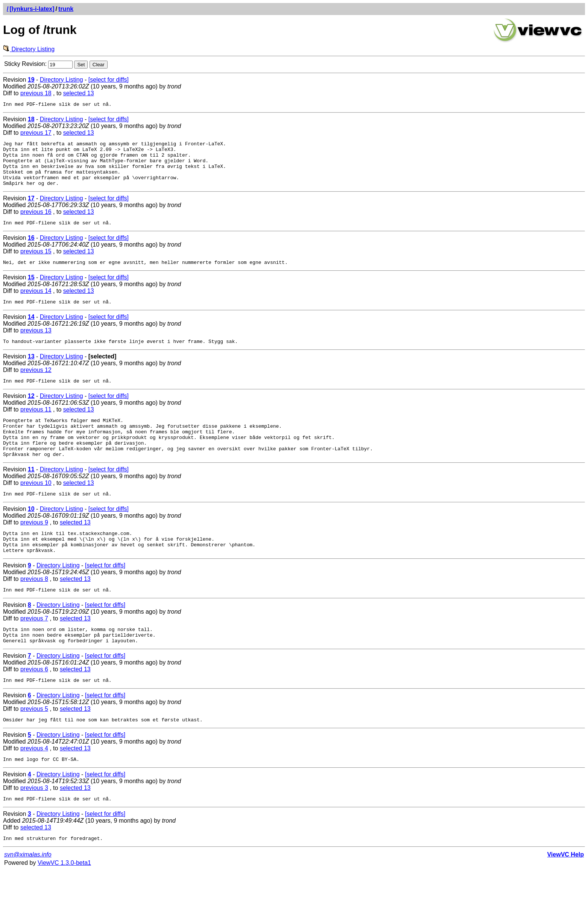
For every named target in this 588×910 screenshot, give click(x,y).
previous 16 (36, 222)
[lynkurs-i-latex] (32, 9)
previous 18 (36, 93)
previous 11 (36, 425)
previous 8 (34, 608)
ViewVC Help (565, 894)
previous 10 (36, 507)
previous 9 (34, 547)
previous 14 (36, 303)
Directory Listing (29, 49)
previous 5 (34, 744)
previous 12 (36, 385)
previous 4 (34, 784)
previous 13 (36, 344)
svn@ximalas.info (28, 894)
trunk (66, 9)
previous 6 (34, 703)
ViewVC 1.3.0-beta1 (64, 902)
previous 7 (34, 649)
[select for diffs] (109, 80)
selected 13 (79, 93)
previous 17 (36, 134)
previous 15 (36, 263)
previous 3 (34, 825)
